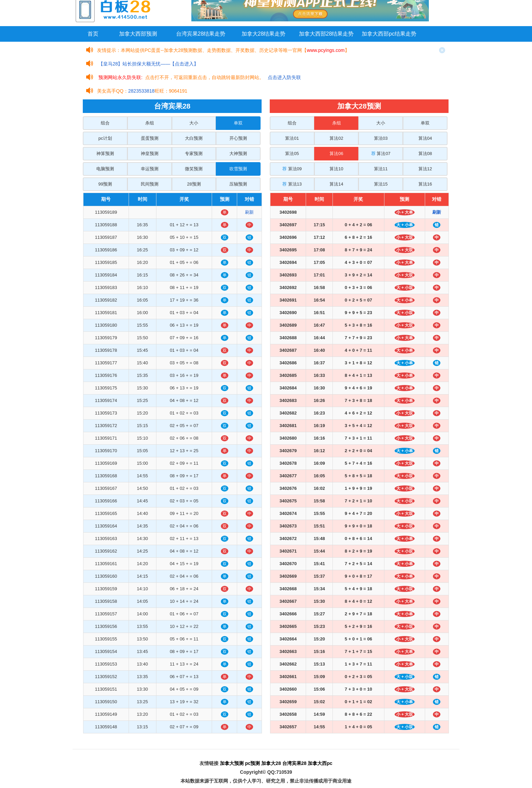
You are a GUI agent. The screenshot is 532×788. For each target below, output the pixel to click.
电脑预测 (105, 169)
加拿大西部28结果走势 (326, 34)
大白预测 (194, 138)
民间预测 (150, 184)
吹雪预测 (238, 169)
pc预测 (252, 763)
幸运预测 (150, 169)
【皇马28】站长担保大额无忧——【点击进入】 (149, 64)
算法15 (381, 184)
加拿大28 (271, 763)
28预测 (194, 184)
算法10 (336, 169)
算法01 (292, 138)
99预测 (105, 184)
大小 (194, 123)
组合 (105, 123)
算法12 (425, 169)
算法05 (292, 153)
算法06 (336, 153)
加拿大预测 (232, 763)
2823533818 (141, 91)
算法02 (336, 138)
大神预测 (238, 153)
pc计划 (105, 138)
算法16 (425, 184)
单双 (238, 123)
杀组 (150, 123)
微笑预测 (194, 169)
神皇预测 (150, 153)
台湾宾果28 (294, 763)
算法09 (292, 169)
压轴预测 (238, 184)
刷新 (249, 212)
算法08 (425, 153)
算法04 (425, 138)
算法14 (336, 184)
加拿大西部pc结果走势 (389, 34)
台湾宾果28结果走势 (201, 34)
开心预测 (238, 138)
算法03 (381, 138)
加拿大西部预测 (138, 34)
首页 (93, 34)
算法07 (381, 153)
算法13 (292, 184)
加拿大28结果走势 (264, 34)
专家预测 (194, 153)
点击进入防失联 (284, 77)
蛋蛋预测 (150, 138)
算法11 (381, 169)
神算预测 (105, 153)
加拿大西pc (320, 763)
